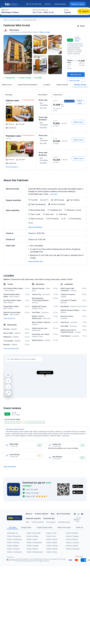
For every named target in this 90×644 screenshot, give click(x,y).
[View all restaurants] (11, 348)
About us (48, 4)
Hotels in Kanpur (52, 546)
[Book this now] (76, 75)
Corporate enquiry (60, 4)
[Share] (81, 26)
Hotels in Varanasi (13, 549)
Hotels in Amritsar (72, 546)
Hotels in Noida (52, 542)
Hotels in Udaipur (33, 546)
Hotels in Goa (51, 536)
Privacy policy (51, 522)
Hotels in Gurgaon (72, 536)
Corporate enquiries (33, 518)
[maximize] (8, 393)
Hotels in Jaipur (32, 539)
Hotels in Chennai (13, 542)
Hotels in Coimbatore (14, 552)
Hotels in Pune (51, 533)
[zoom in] (8, 381)
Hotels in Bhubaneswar (35, 552)
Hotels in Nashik (32, 549)
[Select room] (80, 102)
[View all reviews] (10, 467)
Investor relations (42, 514)
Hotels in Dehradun (73, 549)
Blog (53, 514)
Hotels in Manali (52, 549)
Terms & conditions (38, 522)
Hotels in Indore (52, 539)
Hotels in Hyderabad (14, 539)
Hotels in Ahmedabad (34, 542)
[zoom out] (8, 387)
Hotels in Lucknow (72, 542)
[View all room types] (76, 82)
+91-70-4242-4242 (34, 4)
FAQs (27, 522)
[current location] (8, 375)
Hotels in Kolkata (15, 20)
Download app (49, 518)
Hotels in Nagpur (13, 546)
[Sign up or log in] (78, 4)
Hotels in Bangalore (14, 536)
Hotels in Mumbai (72, 533)
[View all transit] (9, 318)
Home (5, 20)
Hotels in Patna (52, 552)
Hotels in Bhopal (72, 539)
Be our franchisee (64, 514)
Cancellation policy (64, 522)
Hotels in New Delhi (34, 533)
